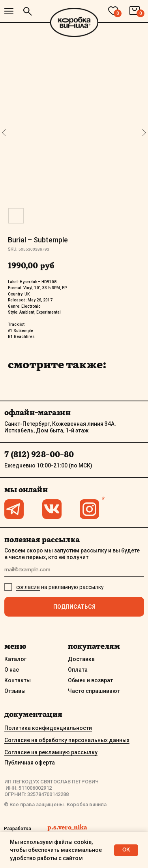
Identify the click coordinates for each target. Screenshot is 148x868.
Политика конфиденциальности (48, 728)
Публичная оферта (30, 763)
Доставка (81, 659)
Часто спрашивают (94, 691)
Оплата (78, 670)
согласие (28, 587)
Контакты (18, 680)
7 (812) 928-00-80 (39, 454)
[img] (9, 11)
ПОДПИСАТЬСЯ (74, 607)
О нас (12, 670)
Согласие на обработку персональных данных (67, 740)
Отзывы (15, 691)
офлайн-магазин (37, 412)
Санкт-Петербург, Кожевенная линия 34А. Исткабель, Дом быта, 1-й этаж (60, 427)
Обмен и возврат (90, 680)
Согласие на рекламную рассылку (51, 752)
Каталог (15, 659)
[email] (74, 570)
